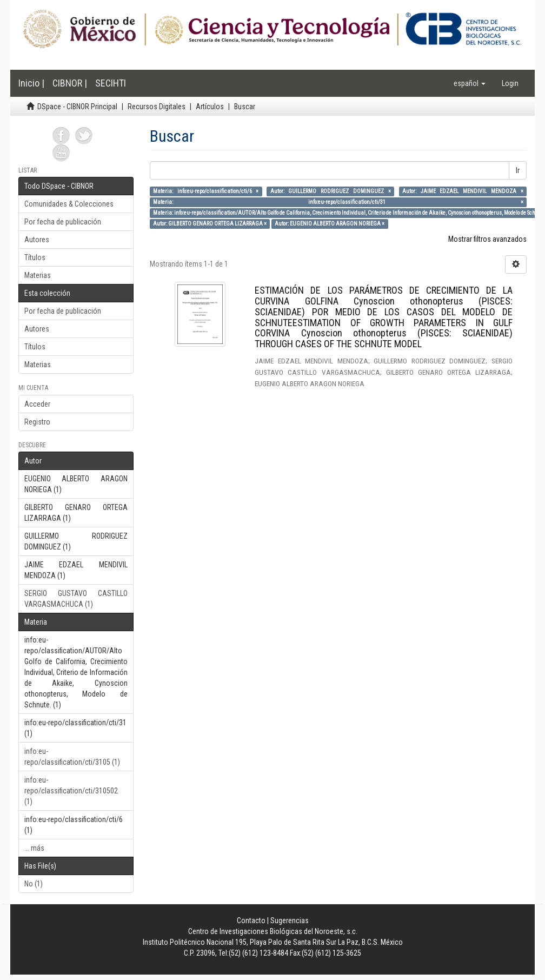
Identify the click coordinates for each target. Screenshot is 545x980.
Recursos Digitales (157, 107)
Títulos (35, 257)
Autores (37, 240)
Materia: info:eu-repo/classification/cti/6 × (206, 191)
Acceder (37, 404)
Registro (37, 422)
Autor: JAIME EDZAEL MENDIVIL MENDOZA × (463, 191)
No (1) (34, 884)
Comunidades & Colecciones (69, 204)
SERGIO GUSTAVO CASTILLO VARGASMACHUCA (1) (76, 599)
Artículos (210, 107)
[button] (470, 83)
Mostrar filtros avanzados (487, 239)
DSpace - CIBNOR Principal (77, 107)
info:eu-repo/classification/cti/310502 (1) (71, 791)
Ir (518, 170)
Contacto (251, 921)
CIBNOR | (70, 83)
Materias (38, 275)
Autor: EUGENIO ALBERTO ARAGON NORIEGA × (330, 224)
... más (34, 848)
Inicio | (31, 83)
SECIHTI (111, 83)
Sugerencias (290, 921)
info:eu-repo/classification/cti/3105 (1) (72, 757)
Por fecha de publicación (63, 222)
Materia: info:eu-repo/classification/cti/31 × (338, 202)
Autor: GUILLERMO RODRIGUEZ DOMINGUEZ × (331, 191)
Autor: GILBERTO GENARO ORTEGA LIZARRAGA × (210, 224)
